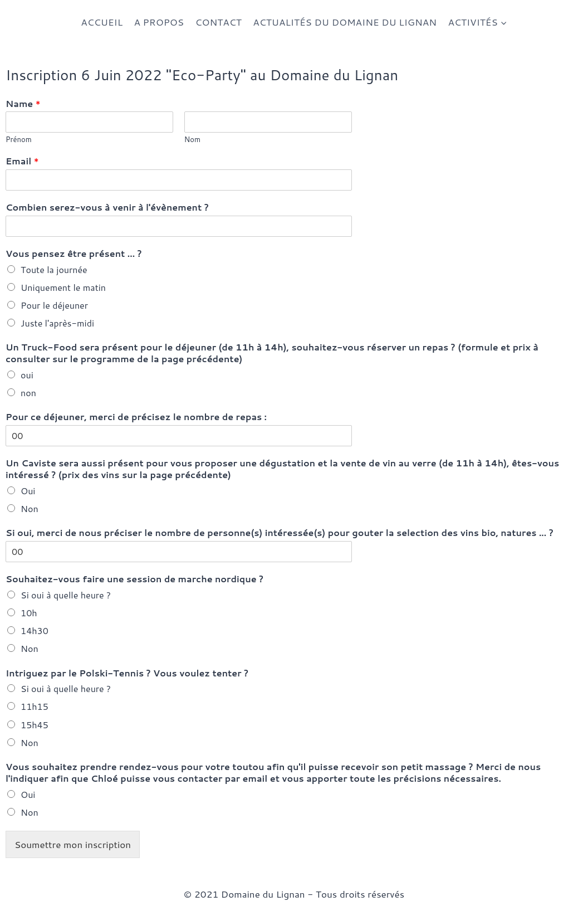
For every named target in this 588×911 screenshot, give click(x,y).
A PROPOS (159, 22)
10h (29, 613)
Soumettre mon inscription (73, 844)
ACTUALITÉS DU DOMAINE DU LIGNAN (345, 22)
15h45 (35, 725)
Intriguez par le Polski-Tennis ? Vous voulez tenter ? (127, 673)
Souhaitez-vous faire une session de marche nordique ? (134, 579)
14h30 (35, 630)
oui (27, 375)
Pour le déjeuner (54, 305)
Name (23, 104)
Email (22, 161)
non (28, 393)
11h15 (35, 706)
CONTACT (218, 22)
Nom (192, 140)
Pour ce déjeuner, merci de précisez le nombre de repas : (136, 417)
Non (30, 508)
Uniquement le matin (63, 287)
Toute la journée (54, 269)
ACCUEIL (102, 22)
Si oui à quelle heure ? (66, 595)
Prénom (19, 140)
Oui (28, 491)
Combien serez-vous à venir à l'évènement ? (107, 208)
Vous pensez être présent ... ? (74, 254)
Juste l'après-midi (57, 323)
